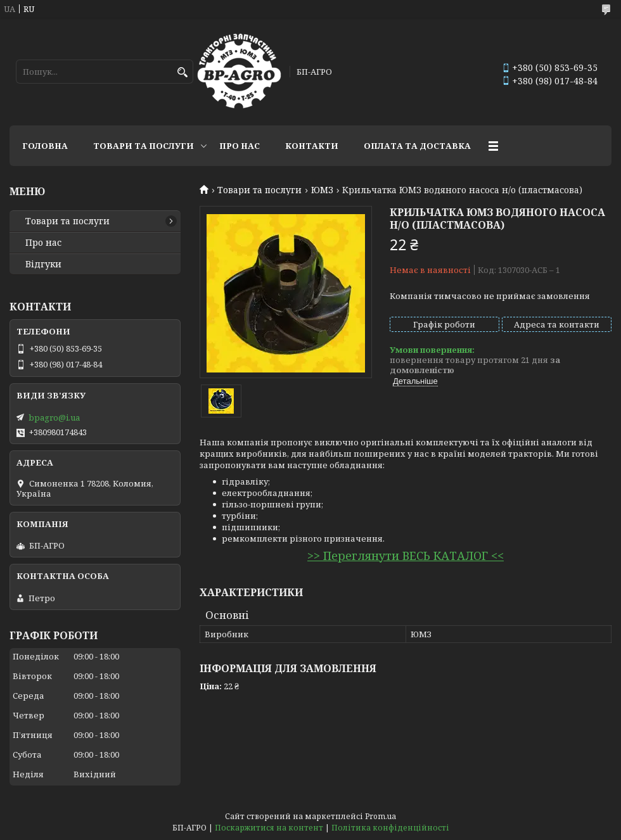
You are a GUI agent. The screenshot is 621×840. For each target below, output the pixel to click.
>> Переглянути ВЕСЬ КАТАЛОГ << (406, 556)
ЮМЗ (322, 190)
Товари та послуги (144, 146)
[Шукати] (182, 73)
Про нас (240, 146)
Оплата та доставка (417, 146)
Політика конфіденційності (390, 828)
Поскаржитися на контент (269, 828)
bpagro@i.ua (54, 417)
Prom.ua (381, 816)
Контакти (312, 146)
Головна (45, 146)
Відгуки (43, 264)
